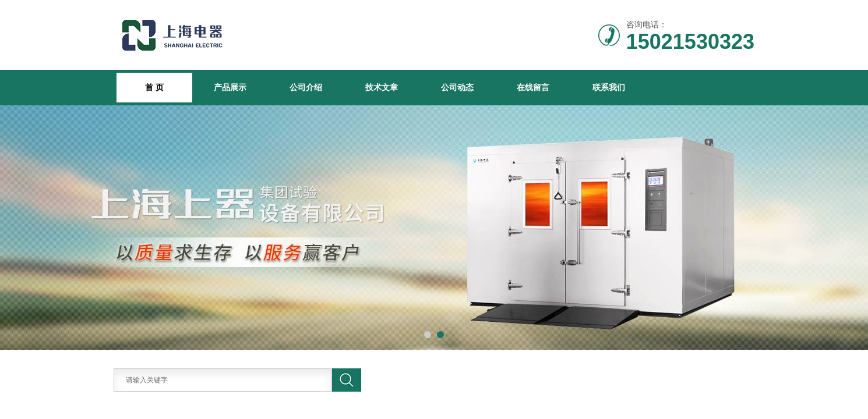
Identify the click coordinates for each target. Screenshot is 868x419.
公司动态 (457, 87)
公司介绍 (306, 87)
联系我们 (609, 87)
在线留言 (533, 87)
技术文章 (382, 87)
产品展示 (230, 87)
